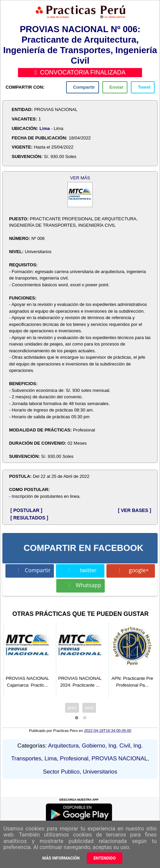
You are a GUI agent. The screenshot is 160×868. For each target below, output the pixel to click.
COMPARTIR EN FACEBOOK (84, 548)
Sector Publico (61, 772)
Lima (45, 128)
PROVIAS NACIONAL (119, 759)
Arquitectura (63, 746)
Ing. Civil (119, 746)
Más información (61, 858)
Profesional (74, 759)
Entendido (105, 858)
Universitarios (100, 772)
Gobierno (93, 746)
